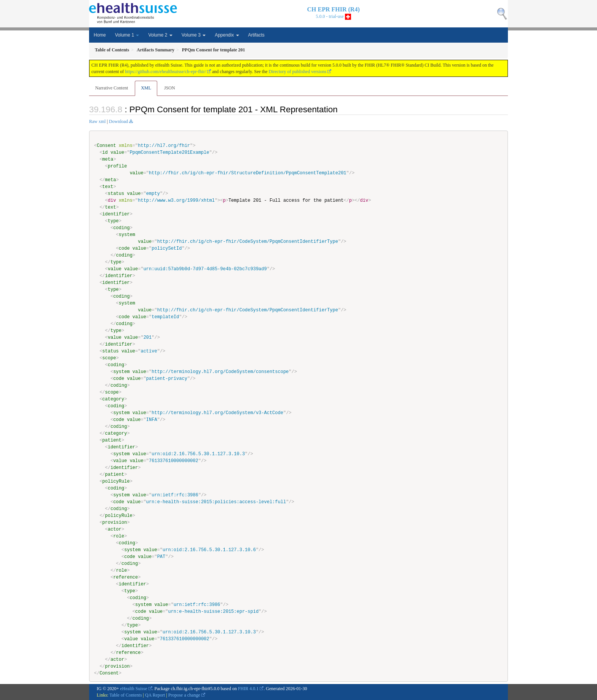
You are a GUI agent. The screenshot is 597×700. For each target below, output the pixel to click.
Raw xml (97, 121)
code (124, 248)
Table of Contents (125, 695)
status (116, 194)
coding (121, 228)
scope (109, 358)
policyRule (116, 481)
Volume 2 (160, 35)
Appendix (227, 35)
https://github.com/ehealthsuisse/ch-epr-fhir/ (165, 72)
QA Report (155, 695)
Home (100, 35)
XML (146, 88)
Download (118, 121)
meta (108, 159)
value (117, 152)
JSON (170, 88)
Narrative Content (112, 88)
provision (115, 522)
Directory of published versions (298, 72)
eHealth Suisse (134, 689)
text (108, 187)
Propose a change (184, 695)
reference (125, 577)
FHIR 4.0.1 (248, 689)
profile (117, 166)
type (113, 221)
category (113, 399)
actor (115, 529)
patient (112, 440)
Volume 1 (127, 35)
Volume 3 (194, 35)
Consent (106, 146)
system (127, 235)
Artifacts (256, 35)
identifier (116, 214)
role (119, 536)
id (105, 152)
